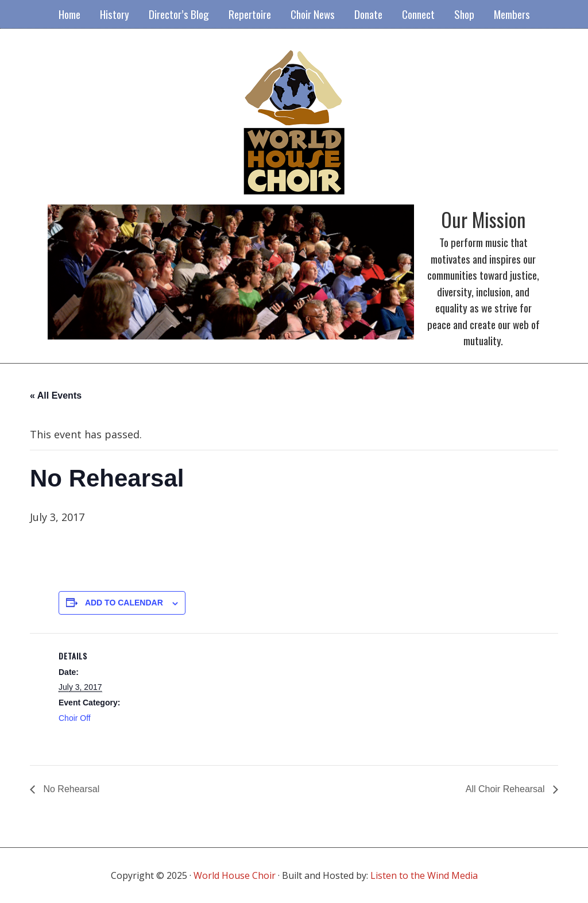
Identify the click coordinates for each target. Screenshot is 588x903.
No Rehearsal (70, 789)
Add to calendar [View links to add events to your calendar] (124, 603)
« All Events (56, 395)
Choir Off (75, 718)
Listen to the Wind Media (424, 875)
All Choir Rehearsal (506, 789)
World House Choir (235, 875)
